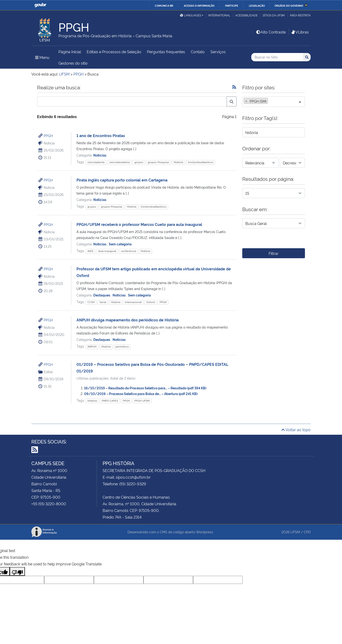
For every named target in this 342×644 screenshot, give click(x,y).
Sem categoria (120, 244)
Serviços (218, 52)
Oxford (151, 302)
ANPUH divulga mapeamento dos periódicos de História (128, 320)
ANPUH (92, 346)
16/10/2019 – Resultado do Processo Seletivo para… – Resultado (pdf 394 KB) (145, 388)
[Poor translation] (17, 571)
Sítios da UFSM (274, 15)
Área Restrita (300, 15)
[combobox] (274, 102)
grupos (139, 162)
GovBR (40, 5)
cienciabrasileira (119, 162)
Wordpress (204, 532)
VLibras (300, 32)
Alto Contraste (271, 32)
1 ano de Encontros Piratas (101, 135)
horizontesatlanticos (201, 162)
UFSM (295, 532)
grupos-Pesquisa (158, 162)
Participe (232, 5)
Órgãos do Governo (289, 5)
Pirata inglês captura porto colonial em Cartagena (122, 180)
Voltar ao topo (296, 429)
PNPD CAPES (110, 401)
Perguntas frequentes (166, 52)
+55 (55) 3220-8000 (49, 504)
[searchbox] (271, 101)
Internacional (133, 302)
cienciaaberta (96, 162)
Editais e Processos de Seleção (114, 52)
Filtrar (274, 253)
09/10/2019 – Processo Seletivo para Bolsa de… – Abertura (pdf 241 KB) (141, 394)
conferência (128, 251)
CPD (307, 532)
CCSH (91, 302)
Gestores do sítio (73, 63)
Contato (198, 52)
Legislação (257, 5)
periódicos (122, 346)
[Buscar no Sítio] (277, 57)
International (219, 15)
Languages (191, 15)
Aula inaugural (107, 251)
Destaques (102, 295)
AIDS (90, 251)
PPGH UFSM (142, 401)
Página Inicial (70, 52)
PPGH (48, 136)
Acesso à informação (199, 5)
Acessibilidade (247, 15)
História (178, 162)
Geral (103, 302)
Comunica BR (164, 5)
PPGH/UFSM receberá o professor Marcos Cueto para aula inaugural (139, 224)
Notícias (100, 155)
